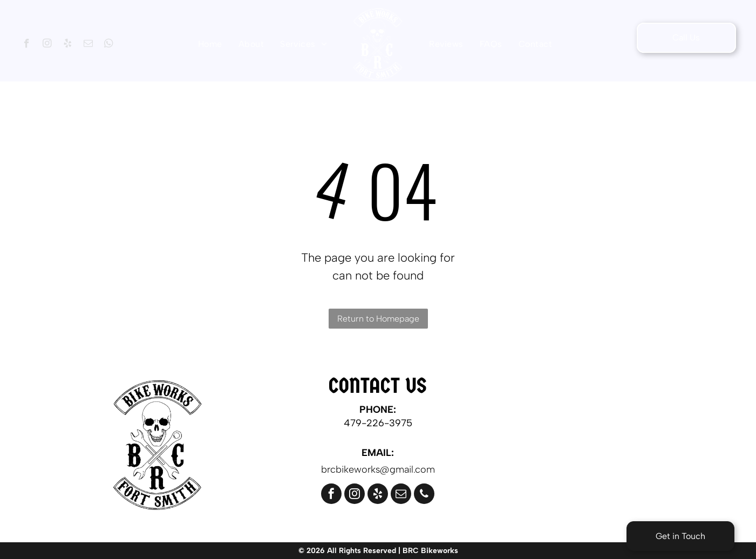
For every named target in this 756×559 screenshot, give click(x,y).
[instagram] (47, 45)
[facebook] (27, 45)
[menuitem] (210, 44)
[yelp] (68, 45)
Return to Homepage (378, 319)
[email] (88, 45)
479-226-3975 (378, 423)
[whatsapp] (109, 45)
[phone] (424, 495)
